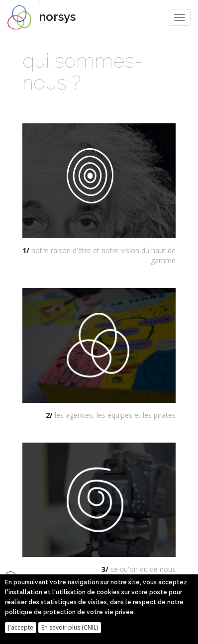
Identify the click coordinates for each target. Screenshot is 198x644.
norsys (57, 17)
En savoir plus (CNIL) (70, 631)
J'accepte (21, 631)
